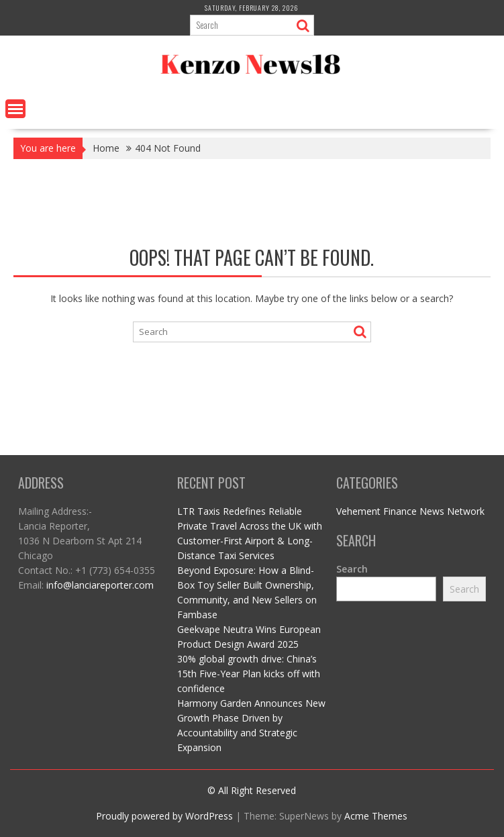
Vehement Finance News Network (410, 511)
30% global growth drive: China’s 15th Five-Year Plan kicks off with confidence (249, 674)
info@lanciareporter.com (100, 585)
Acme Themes (376, 816)
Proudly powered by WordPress (164, 816)
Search (352, 569)
